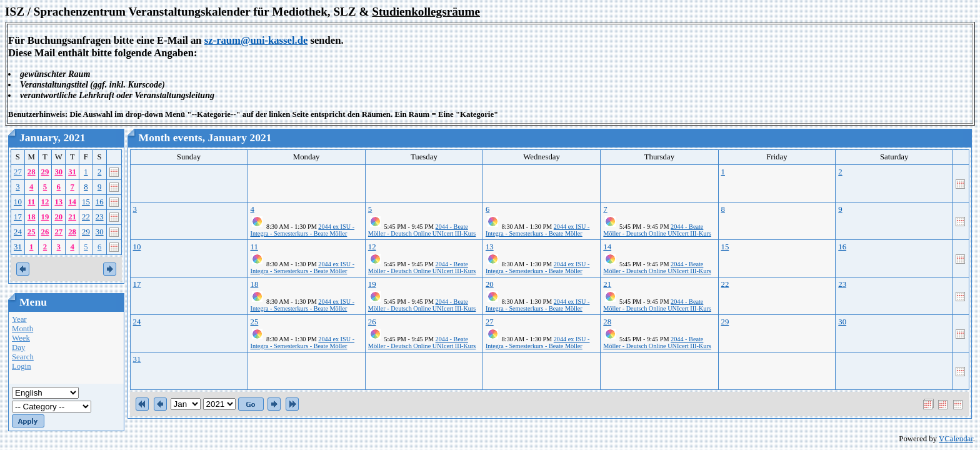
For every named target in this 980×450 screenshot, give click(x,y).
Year (19, 319)
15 (86, 202)
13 (58, 202)
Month (22, 329)
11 (31, 202)
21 (72, 217)
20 (58, 217)
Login (22, 366)
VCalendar (956, 439)
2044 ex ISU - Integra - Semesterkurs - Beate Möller (302, 230)
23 (100, 217)
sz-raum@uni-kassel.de (256, 40)
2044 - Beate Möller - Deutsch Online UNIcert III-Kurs (422, 230)
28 (32, 172)
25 (32, 232)
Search (23, 357)
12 (45, 202)
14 (72, 202)
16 (100, 202)
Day (18, 347)
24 (18, 232)
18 (32, 217)
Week (21, 338)
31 (72, 172)
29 (45, 172)
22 (86, 217)
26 (45, 232)
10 (18, 202)
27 (18, 172)
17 (18, 217)
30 (58, 172)
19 (45, 217)
